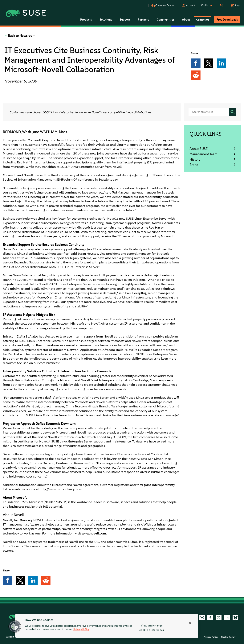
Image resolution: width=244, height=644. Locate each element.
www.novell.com (94, 533)
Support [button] (125, 20)
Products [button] (86, 20)
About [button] (186, 20)
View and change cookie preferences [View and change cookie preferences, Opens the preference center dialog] (152, 628)
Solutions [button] (106, 20)
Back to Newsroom (21, 36)
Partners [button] (143, 20)
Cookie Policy (228, 637)
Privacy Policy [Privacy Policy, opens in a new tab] (81, 630)
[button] (164, 4)
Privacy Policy (211, 637)
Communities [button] (166, 20)
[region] (107, 626)
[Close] (190, 623)
